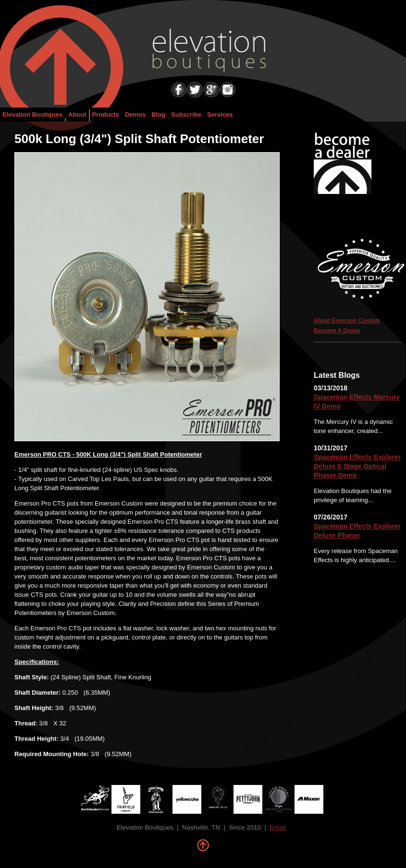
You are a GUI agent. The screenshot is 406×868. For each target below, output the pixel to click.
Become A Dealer (337, 331)
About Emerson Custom (347, 321)
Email (277, 827)
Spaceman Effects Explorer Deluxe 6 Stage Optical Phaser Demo (357, 466)
